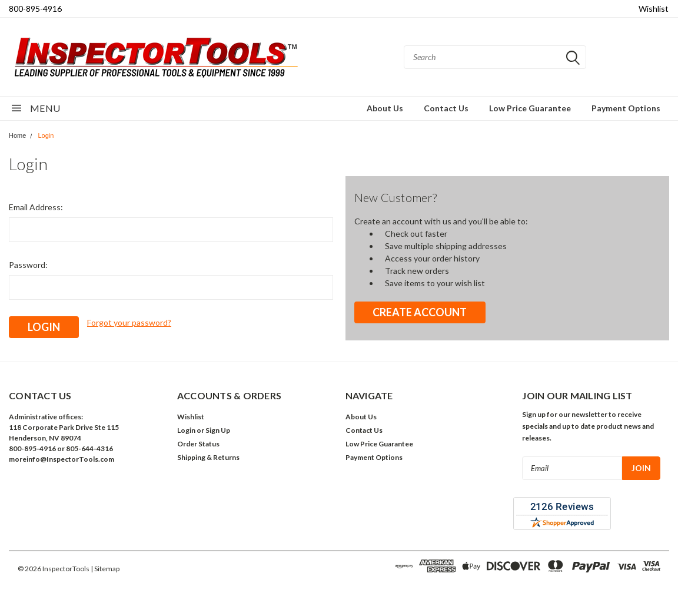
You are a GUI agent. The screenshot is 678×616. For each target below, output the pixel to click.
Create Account (420, 312)
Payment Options (626, 108)
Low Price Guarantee (530, 108)
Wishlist (654, 9)
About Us (385, 108)
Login (46, 135)
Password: (28, 265)
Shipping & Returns (208, 457)
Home (17, 135)
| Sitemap (105, 569)
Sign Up (218, 430)
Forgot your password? (129, 322)
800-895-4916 (35, 9)
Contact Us (446, 108)
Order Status (198, 444)
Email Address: (36, 207)
